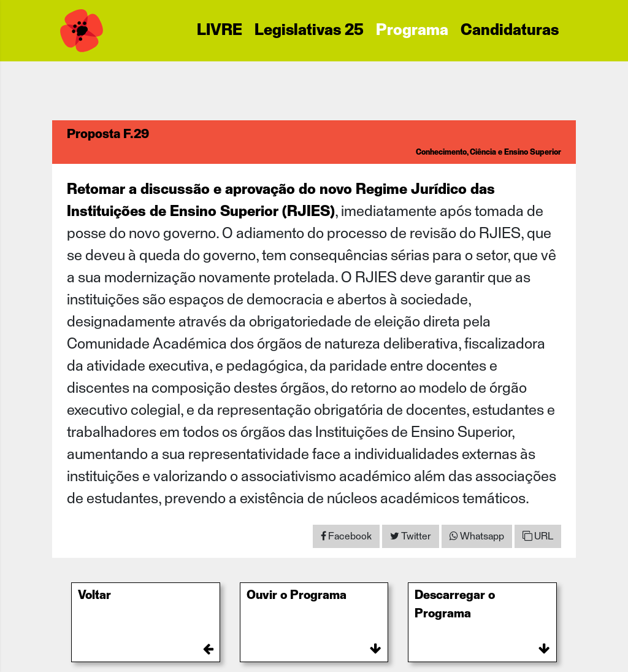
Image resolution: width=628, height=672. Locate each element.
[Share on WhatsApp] (477, 536)
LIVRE (220, 31)
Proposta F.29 (108, 134)
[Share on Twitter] (411, 536)
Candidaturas (510, 31)
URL (538, 536)
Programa (412, 31)
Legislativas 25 (309, 31)
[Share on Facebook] (346, 536)
